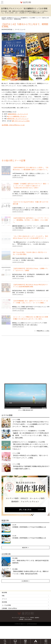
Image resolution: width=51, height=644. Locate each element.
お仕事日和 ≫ (25, 581)
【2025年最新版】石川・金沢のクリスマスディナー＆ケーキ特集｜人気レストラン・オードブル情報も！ (30, 302)
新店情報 (4, 602)
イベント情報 (30, 456)
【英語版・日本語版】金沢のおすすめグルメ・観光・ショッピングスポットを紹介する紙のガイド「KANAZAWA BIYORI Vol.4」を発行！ (31, 186)
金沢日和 (4, 18)
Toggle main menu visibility (2, 2)
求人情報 (30, 561)
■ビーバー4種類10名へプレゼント (17, 116)
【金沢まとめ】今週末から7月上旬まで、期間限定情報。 (25, 25)
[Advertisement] (25, 145)
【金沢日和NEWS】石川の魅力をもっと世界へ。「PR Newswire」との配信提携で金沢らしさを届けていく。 (31, 168)
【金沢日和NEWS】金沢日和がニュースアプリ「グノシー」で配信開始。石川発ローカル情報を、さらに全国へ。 (31, 220)
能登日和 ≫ (25, 547)
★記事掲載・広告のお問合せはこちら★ (13, 125)
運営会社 (22, 618)
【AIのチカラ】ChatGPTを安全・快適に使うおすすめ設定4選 (31, 203)
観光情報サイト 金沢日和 (25, 2)
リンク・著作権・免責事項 (33, 618)
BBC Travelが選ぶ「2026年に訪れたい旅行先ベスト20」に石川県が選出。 (30, 253)
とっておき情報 (6, 605)
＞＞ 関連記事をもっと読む (42, 331)
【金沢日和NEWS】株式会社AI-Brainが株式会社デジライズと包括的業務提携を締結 (30, 286)
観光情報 (4, 592)
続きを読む (32, 176)
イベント (25, 599)
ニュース (38, 18)
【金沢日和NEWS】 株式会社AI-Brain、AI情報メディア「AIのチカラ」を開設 (31, 269)
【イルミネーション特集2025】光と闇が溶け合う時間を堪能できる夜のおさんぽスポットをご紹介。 (30, 318)
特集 (25, 596)
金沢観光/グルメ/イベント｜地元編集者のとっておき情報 (21, 18)
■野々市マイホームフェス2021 (21, 121)
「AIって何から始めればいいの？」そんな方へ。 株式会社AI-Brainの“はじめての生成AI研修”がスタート (30, 237)
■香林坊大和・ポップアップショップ (18, 119)
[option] (25, 496)
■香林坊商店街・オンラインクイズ (18, 114)
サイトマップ (15, 618)
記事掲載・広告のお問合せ (9, 608)
